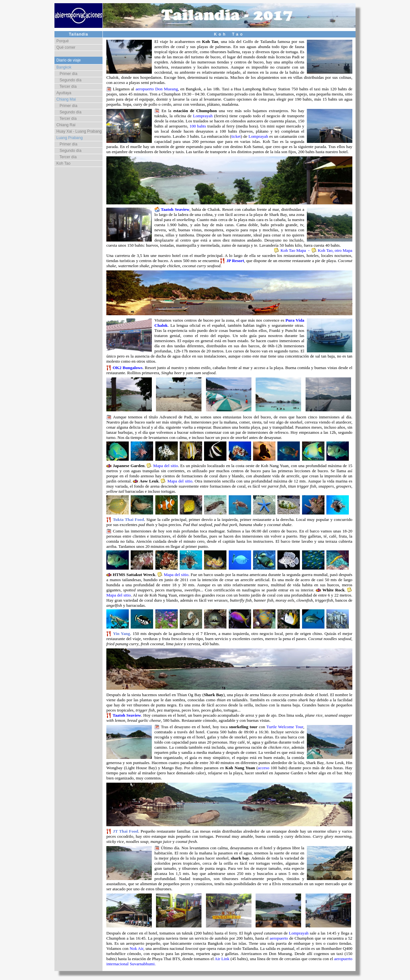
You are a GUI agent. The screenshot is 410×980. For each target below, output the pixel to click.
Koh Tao (63, 163)
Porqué (63, 41)
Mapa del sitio (165, 466)
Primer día (67, 74)
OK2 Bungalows (128, 368)
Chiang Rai (66, 125)
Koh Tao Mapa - (296, 250)
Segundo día (69, 80)
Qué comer (66, 47)
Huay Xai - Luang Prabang (79, 131)
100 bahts (198, 126)
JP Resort (235, 261)
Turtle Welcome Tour (285, 727)
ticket (236, 136)
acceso (264, 768)
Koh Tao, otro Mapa (335, 250)
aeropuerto (279, 938)
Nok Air (137, 948)
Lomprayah (203, 116)
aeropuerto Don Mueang (157, 89)
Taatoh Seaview (175, 209)
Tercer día (66, 86)
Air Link (222, 959)
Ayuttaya (64, 93)
